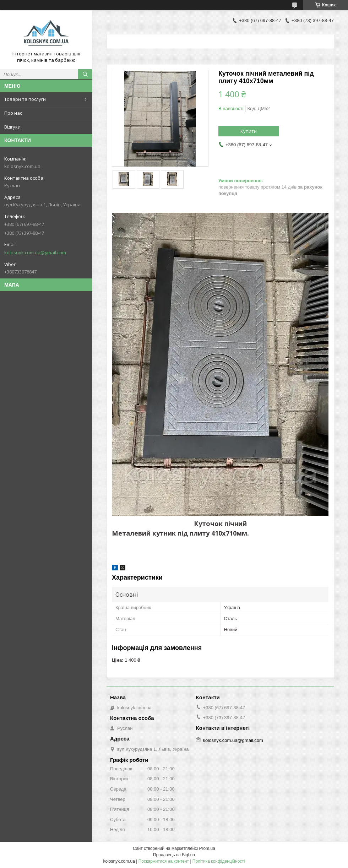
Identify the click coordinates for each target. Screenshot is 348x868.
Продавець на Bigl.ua (174, 855)
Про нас (13, 113)
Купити (249, 131)
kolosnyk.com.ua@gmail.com (35, 253)
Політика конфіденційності (219, 861)
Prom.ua (207, 848)
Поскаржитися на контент (164, 861)
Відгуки (12, 127)
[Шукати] (85, 74)
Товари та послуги (25, 99)
